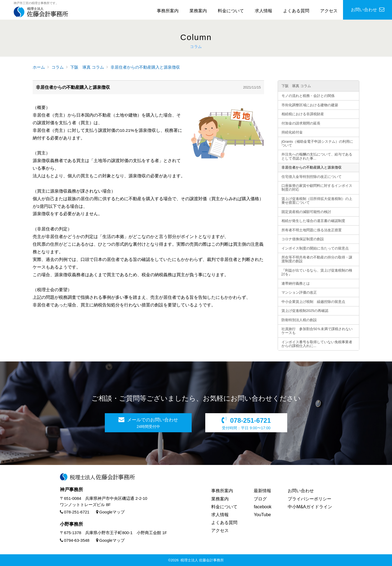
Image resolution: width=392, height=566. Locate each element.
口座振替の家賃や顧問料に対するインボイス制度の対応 (317, 188)
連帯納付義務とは (296, 283)
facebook (263, 507)
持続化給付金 (292, 132)
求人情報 (264, 11)
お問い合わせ (301, 491)
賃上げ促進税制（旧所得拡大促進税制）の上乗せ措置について (317, 201)
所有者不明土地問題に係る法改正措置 (312, 230)
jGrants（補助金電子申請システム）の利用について (317, 143)
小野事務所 (71, 524)
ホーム (39, 67)
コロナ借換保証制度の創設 (303, 239)
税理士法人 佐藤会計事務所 (202, 560)
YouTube (262, 515)
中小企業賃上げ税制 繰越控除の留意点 (313, 302)
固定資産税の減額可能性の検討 (306, 212)
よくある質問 (296, 11)
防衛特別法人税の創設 (299, 320)
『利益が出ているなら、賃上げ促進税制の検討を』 (317, 272)
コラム (58, 67)
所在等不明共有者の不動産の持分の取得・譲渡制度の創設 (317, 259)
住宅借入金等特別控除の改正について (312, 177)
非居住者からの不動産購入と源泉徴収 (145, 67)
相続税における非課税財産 (303, 114)
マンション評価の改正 (299, 292)
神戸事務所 (71, 490)
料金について (231, 11)
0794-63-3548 (75, 540)
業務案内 (198, 11)
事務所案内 (168, 11)
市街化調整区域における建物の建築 (310, 105)
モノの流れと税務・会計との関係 (308, 96)
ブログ (260, 499)
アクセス (329, 11)
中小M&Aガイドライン (310, 507)
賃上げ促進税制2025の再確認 (305, 311)
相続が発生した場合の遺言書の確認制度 (313, 221)
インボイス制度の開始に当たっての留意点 (315, 248)
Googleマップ (110, 512)
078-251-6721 (75, 512)
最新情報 (262, 491)
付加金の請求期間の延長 (301, 123)
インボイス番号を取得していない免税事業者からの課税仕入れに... (317, 344)
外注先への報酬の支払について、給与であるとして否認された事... (317, 156)
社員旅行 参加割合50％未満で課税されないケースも (317, 331)
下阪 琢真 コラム (87, 67)
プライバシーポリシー (310, 499)
